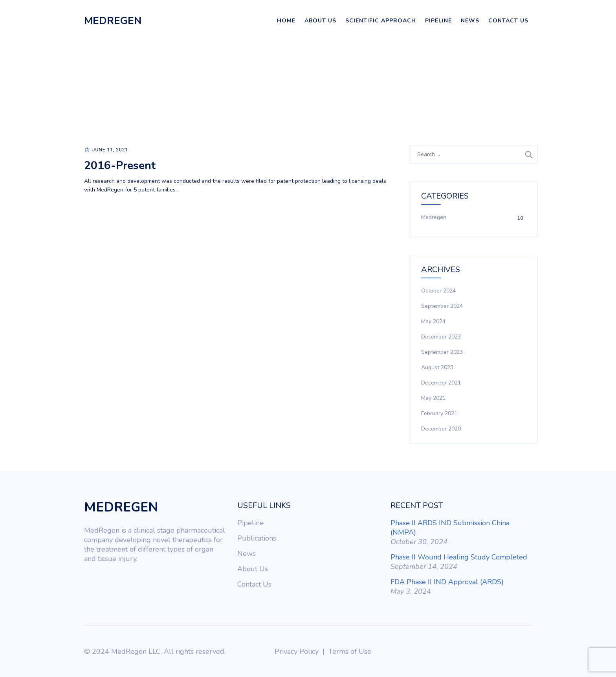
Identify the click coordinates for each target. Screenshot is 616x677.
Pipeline (438, 21)
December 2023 (441, 337)
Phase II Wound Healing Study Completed (459, 557)
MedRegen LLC (136, 651)
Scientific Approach (381, 21)
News (470, 21)
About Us (320, 21)
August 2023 (437, 367)
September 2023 (442, 352)
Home (286, 21)
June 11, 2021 (110, 150)
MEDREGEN (113, 21)
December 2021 (441, 383)
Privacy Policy (297, 651)
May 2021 (433, 398)
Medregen (434, 217)
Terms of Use (350, 651)
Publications (257, 538)
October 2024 (438, 291)
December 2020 (441, 429)
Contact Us (508, 21)
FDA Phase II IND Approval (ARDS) (447, 582)
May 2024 (433, 321)
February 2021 (439, 413)
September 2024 (442, 306)
